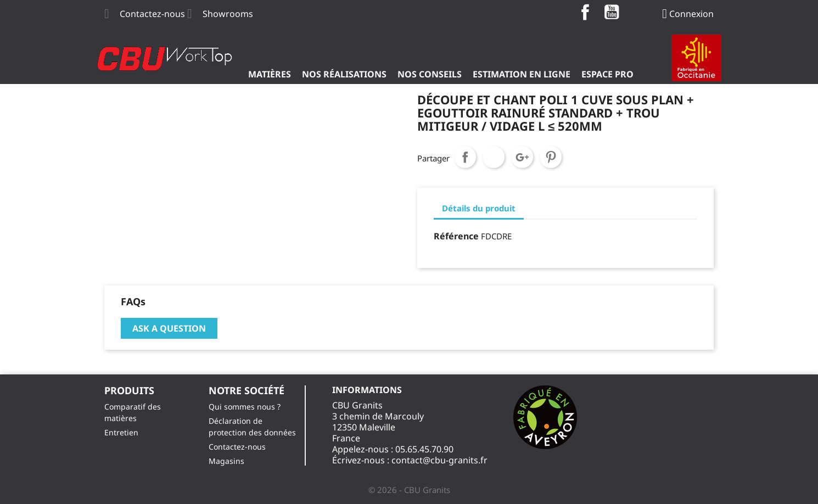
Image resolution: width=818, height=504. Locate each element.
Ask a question (169, 328)
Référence (456, 236)
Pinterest (551, 157)
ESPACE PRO (607, 74)
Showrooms (228, 14)
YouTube (612, 12)
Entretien (121, 432)
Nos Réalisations (344, 74)
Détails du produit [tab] (479, 208)
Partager (465, 157)
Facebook (585, 12)
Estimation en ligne (522, 74)
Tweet (494, 157)
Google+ (522, 157)
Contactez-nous (152, 14)
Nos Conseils (430, 74)
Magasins (226, 461)
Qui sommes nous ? (245, 407)
